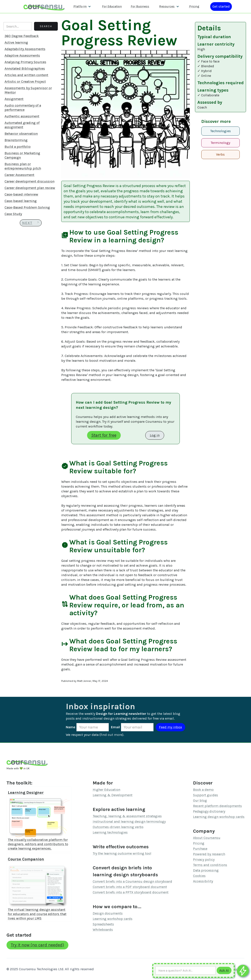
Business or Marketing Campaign (22, 155)
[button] (82, 7)
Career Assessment (19, 175)
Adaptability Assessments (25, 49)
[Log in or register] (221, 7)
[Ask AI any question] (186, 970)
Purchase (200, 849)
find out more (111, 735)
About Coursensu (207, 838)
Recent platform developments (217, 806)
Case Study (13, 214)
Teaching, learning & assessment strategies (127, 816)
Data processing (206, 870)
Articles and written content (26, 75)
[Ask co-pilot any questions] (243, 971)
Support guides (206, 795)
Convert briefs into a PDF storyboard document (130, 887)
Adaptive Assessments (22, 55)
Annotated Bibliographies (25, 68)
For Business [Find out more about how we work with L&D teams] (140, 6)
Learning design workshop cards (219, 817)
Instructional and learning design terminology (129, 821)
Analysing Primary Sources (25, 62)
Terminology (220, 143)
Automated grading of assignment (22, 125)
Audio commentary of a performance (23, 108)
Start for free (104, 435)
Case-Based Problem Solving (27, 207)
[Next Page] (31, 223)
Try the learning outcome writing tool (122, 853)
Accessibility (203, 881)
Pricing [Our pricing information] (194, 6)
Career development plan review (30, 188)
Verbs (220, 154)
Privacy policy (204, 859)
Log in (155, 435)
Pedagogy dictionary (209, 811)
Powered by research (209, 854)
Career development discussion (30, 181)
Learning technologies (110, 832)
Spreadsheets (103, 924)
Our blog (200, 800)
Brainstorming (16, 140)
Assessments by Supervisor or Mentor (28, 90)
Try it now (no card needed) (37, 945)
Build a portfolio (18, 147)
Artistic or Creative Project (25, 81)
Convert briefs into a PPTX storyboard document (131, 892)
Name (71, 727)
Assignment (14, 99)
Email (115, 727)
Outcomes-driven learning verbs (118, 827)
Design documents (108, 913)
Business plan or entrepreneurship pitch (23, 166)
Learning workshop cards (113, 919)
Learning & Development (113, 795)
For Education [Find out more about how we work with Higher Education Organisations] (112, 6)
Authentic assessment (22, 116)
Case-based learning (21, 201)
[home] (44, 6)
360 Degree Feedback (22, 36)
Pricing (199, 843)
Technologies (220, 131)
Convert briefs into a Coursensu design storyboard (132, 881)
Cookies (199, 876)
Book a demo (203, 790)
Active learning (16, 42)
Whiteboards (103, 930)
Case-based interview (21, 194)
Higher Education (107, 790)
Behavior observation (21, 134)
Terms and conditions (210, 865)
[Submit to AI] (224, 970)
